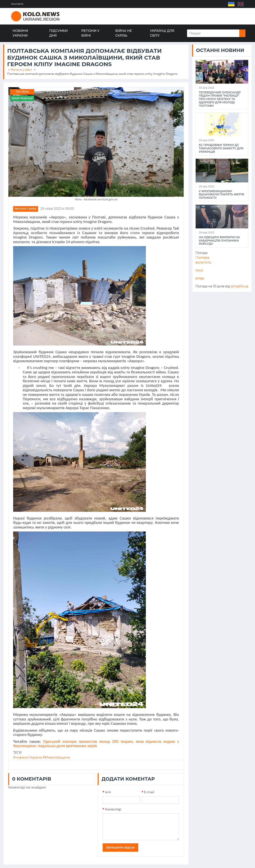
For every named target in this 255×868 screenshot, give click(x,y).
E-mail (148, 792)
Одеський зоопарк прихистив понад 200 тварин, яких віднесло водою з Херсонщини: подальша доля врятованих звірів (96, 744)
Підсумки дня (58, 33)
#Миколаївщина (56, 757)
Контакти (17, 4)
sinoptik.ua (240, 286)
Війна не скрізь (124, 33)
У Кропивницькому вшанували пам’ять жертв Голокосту (222, 195)
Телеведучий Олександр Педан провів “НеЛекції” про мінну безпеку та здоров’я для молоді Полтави (220, 99)
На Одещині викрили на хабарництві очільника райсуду (219, 241)
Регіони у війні (90, 33)
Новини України (20, 33)
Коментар (112, 809)
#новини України (28, 757)
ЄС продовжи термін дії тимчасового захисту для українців (221, 148)
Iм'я (107, 792)
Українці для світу (162, 33)
